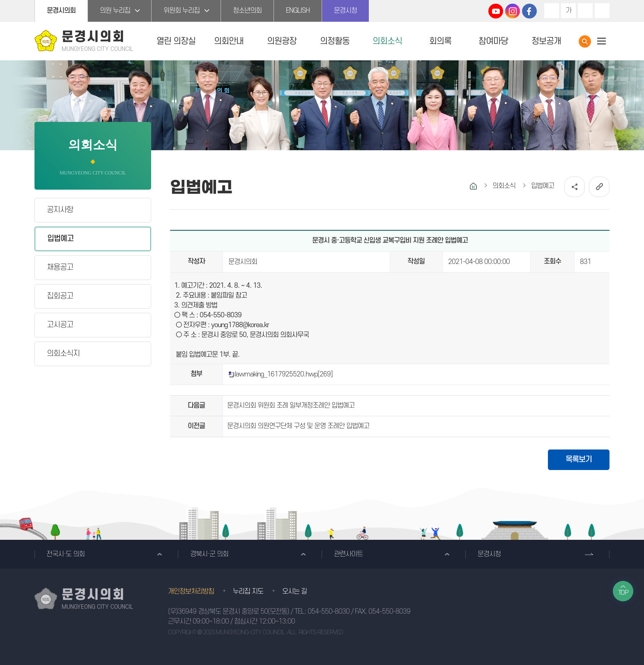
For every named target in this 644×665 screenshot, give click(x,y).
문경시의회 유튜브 (496, 11)
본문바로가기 (0, 0)
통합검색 (585, 41)
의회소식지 (63, 354)
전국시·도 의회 (66, 554)
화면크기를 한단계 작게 (585, 11)
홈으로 (473, 186)
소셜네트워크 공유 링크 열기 (575, 187)
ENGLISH (298, 11)
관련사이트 (348, 554)
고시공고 (60, 325)
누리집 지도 (248, 592)
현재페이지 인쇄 (602, 11)
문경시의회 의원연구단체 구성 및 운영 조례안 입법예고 (298, 426)
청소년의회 (247, 11)
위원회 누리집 (182, 11)
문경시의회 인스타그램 (513, 11)
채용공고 (60, 267)
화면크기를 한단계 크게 (552, 11)
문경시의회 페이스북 (529, 11)
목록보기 (579, 460)
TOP (623, 593)
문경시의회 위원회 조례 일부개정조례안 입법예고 (291, 406)
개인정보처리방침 (191, 592)
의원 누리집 (115, 11)
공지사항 (60, 210)
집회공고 (60, 296)
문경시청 (345, 11)
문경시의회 (61, 11)
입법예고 (60, 239)
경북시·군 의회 (209, 554)
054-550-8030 (329, 612)
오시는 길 (294, 592)
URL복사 (599, 187)
